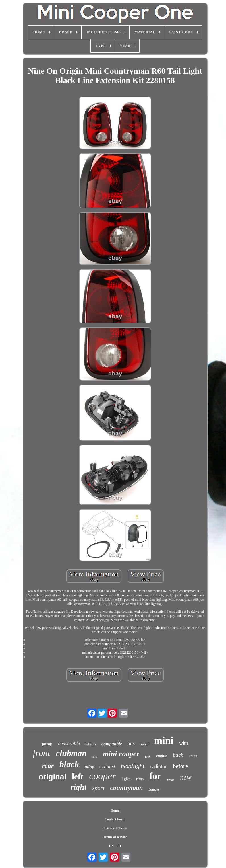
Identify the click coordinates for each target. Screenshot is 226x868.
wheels (91, 744)
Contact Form (115, 819)
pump (47, 744)
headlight (133, 766)
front (42, 753)
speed (145, 744)
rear (48, 766)
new (186, 777)
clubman (71, 753)
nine (95, 757)
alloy (89, 767)
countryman (127, 788)
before (180, 766)
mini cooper (121, 754)
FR (119, 846)
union (193, 756)
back (178, 755)
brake (171, 780)
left (78, 777)
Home (115, 810)
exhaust (107, 766)
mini (164, 741)
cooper (102, 776)
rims (140, 779)
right (78, 787)
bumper (154, 789)
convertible (69, 743)
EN (112, 846)
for (155, 776)
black (69, 764)
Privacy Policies (115, 828)
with (184, 743)
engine (162, 756)
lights (126, 779)
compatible (112, 744)
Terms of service (115, 837)
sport (98, 788)
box (131, 743)
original (52, 777)
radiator (158, 766)
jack (148, 756)
